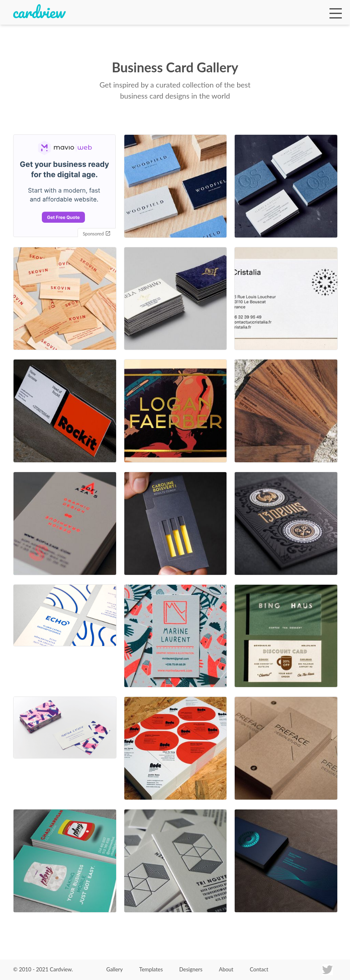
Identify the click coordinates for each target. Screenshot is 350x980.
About (226, 969)
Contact (259, 969)
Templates (151, 969)
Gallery (114, 969)
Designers (191, 969)
